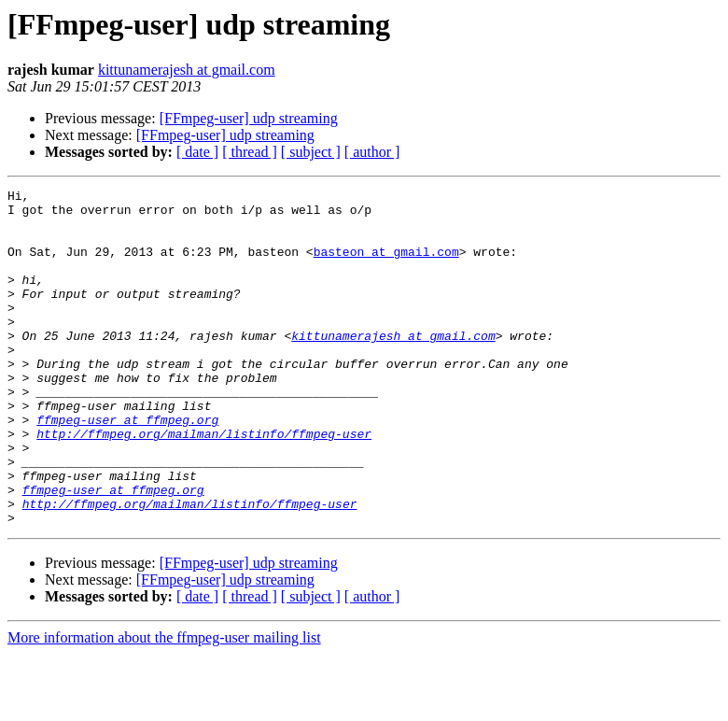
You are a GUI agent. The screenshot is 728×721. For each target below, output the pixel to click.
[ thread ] (250, 152)
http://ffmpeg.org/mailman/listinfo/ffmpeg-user (204, 484)
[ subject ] (311, 152)
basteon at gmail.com (386, 265)
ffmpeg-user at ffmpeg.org (127, 467)
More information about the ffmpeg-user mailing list (164, 705)
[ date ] (197, 152)
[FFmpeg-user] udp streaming (249, 118)
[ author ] (372, 152)
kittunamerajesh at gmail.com (187, 70)
